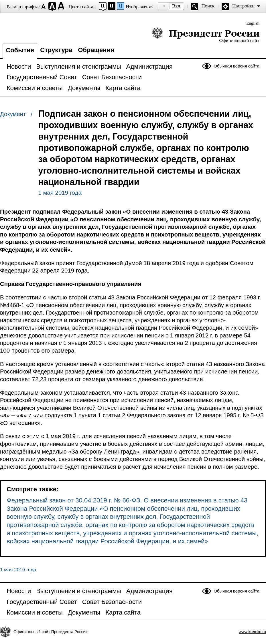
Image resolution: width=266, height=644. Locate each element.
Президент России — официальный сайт (206, 35)
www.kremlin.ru (252, 632)
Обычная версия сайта (237, 66)
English (253, 23)
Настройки (243, 6)
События (20, 50)
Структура (56, 50)
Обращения (96, 50)
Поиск (208, 6)
